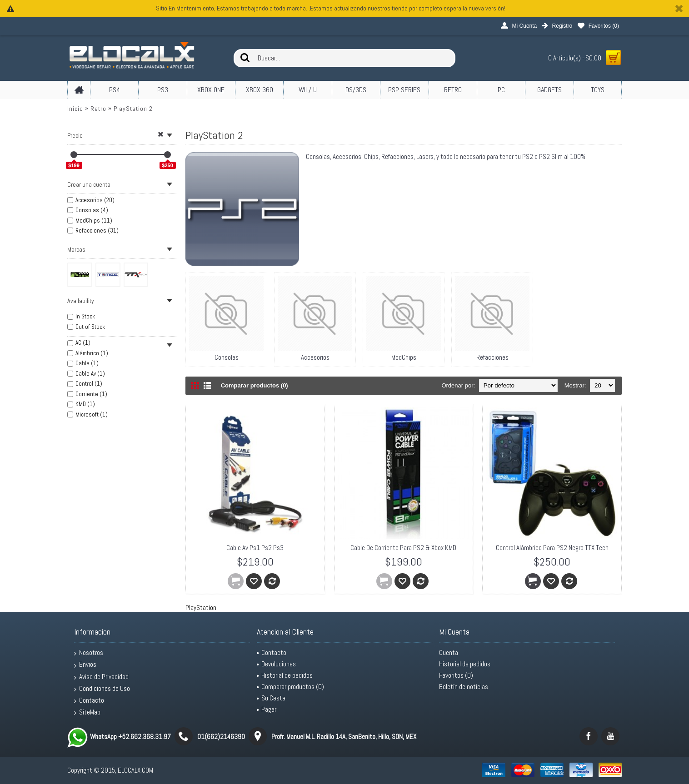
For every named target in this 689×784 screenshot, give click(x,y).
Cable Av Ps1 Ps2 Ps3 (255, 548)
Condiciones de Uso (102, 689)
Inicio (75, 109)
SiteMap (87, 712)
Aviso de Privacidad (101, 677)
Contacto (89, 700)
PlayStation (201, 608)
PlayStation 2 (133, 109)
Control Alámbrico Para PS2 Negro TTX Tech (552, 548)
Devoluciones (276, 664)
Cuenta (449, 653)
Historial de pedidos (285, 675)
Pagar (267, 709)
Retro (98, 109)
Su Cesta (271, 698)
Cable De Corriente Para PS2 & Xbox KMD (403, 548)
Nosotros (89, 653)
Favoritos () (456, 675)
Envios (85, 665)
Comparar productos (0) (255, 385)
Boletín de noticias (464, 687)
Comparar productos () (290, 687)
